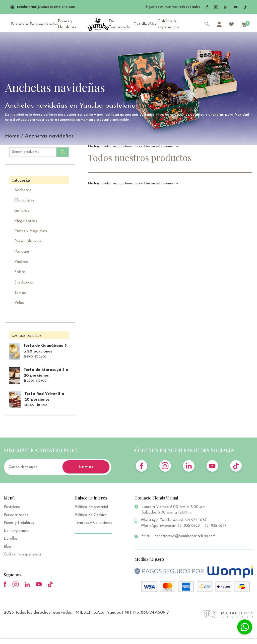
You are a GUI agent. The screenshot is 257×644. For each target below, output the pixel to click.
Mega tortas (26, 221)
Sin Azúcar (24, 282)
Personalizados (42, 25)
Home (12, 136)
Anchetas (23, 190)
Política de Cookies (91, 515)
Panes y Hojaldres (64, 25)
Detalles (142, 25)
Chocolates (24, 200)
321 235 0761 (196, 520)
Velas (19, 303)
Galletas (22, 211)
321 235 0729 (189, 526)
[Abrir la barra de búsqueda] (207, 25)
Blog (153, 25)
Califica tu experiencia (167, 25)
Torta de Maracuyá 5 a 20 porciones (46, 373)
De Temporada (120, 25)
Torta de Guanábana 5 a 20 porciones (45, 349)
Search (62, 152)
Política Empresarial (91, 507)
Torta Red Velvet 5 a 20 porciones (44, 397)
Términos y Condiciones (94, 523)
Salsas (20, 272)
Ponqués (22, 252)
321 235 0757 (215, 526)
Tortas (20, 293)
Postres (21, 262)
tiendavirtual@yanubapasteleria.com (43, 7)
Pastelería (20, 25)
